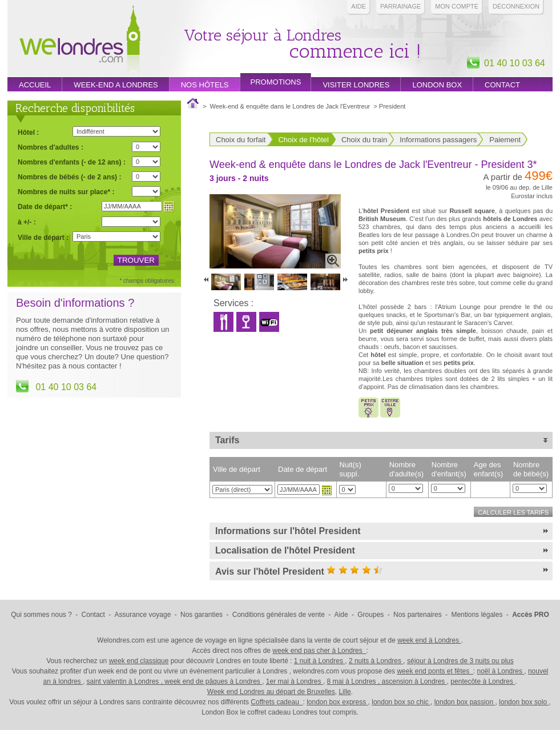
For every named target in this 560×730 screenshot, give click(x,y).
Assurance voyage (143, 615)
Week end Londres (80, 41)
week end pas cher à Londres (319, 651)
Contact (502, 85)
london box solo (524, 702)
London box (437, 85)
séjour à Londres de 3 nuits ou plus (460, 661)
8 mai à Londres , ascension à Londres (387, 681)
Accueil (35, 85)
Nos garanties (202, 615)
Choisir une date (327, 490)
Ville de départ (237, 469)
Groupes (370, 615)
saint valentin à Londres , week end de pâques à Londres (175, 681)
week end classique (139, 661)
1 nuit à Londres (319, 661)
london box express (337, 702)
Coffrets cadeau (277, 702)
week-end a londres (116, 85)
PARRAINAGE (400, 6)
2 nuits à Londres (376, 661)
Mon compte (457, 6)
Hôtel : (28, 133)
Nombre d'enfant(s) (449, 469)
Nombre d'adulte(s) (406, 469)
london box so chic (401, 702)
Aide (358, 6)
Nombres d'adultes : (51, 147)
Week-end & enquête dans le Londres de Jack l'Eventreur (290, 106)
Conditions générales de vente (279, 615)
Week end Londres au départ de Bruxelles (271, 692)
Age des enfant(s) (488, 469)
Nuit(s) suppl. (350, 469)
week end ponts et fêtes (435, 671)
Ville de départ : (43, 238)
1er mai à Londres (295, 681)
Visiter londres (356, 85)
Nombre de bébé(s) (531, 469)
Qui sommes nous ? (41, 615)
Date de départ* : (45, 206)
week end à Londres (429, 640)
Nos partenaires (418, 615)
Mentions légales (477, 615)
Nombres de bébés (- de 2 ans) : (69, 177)
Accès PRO (531, 615)
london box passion (465, 702)
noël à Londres (501, 671)
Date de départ (303, 469)
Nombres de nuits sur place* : (66, 192)
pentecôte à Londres (483, 681)
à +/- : (27, 222)
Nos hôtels (205, 85)
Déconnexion (516, 6)
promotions (276, 82)
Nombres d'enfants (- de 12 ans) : (72, 162)
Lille (345, 692)
